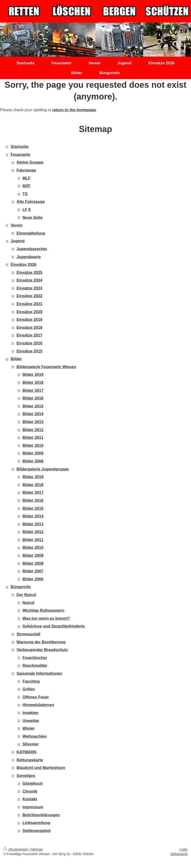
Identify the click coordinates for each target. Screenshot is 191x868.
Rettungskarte (30, 760)
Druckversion (16, 849)
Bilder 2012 (33, 430)
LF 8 (27, 210)
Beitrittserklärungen (41, 815)
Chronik (30, 791)
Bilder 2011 (33, 438)
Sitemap (36, 849)
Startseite (19, 147)
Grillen (29, 689)
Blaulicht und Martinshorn (41, 768)
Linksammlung (36, 823)
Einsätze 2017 (30, 335)
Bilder (16, 359)
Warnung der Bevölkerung (41, 642)
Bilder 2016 (33, 398)
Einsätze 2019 (30, 320)
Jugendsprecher (32, 249)
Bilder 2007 (33, 571)
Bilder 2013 (33, 422)
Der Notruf (26, 595)
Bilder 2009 (33, 453)
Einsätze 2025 (30, 273)
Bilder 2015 (33, 406)
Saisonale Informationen (39, 673)
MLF (26, 178)
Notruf (28, 603)
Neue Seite (33, 218)
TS (25, 194)
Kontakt (30, 799)
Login (184, 849)
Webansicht (179, 854)
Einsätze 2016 (30, 343)
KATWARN (27, 752)
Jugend (18, 241)
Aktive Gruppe (30, 162)
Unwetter (31, 721)
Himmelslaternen (38, 705)
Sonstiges (26, 776)
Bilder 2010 (33, 445)
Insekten (30, 713)
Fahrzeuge (26, 170)
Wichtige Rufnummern (43, 610)
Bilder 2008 (33, 461)
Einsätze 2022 (30, 296)
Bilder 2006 (33, 579)
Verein (16, 225)
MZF (26, 186)
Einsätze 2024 (30, 280)
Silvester (31, 744)
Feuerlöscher (35, 658)
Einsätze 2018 (30, 328)
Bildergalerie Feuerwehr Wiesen (46, 367)
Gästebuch (33, 783)
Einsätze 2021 (30, 304)
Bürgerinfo (21, 587)
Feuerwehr (21, 155)
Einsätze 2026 (23, 265)
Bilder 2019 (33, 375)
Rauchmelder (35, 665)
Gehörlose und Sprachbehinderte (54, 626)
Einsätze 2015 (30, 351)
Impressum (33, 807)
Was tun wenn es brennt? (46, 618)
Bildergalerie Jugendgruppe (43, 469)
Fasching (31, 681)
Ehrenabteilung (31, 233)
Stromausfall (29, 634)
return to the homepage (74, 110)
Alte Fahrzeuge (31, 202)
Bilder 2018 (33, 383)
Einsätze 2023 (30, 288)
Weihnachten (35, 736)
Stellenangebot (37, 831)
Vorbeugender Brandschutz (42, 650)
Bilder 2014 (33, 414)
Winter (29, 728)
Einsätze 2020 (30, 312)
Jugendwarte (29, 257)
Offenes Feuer (36, 697)
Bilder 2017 (33, 390)
